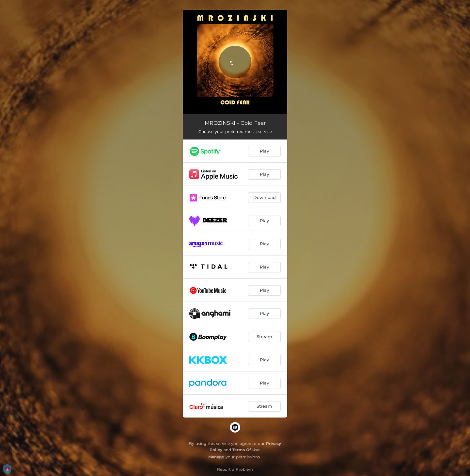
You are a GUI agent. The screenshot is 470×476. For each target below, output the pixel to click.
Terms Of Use (246, 450)
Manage (216, 457)
